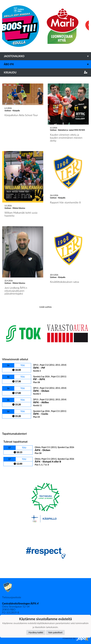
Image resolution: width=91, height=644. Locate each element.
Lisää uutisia (45, 307)
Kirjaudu (45, 72)
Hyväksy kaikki (36, 632)
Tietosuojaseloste (12, 597)
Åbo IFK (47, 64)
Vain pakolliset (55, 632)
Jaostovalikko (47, 56)
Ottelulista (9, 423)
